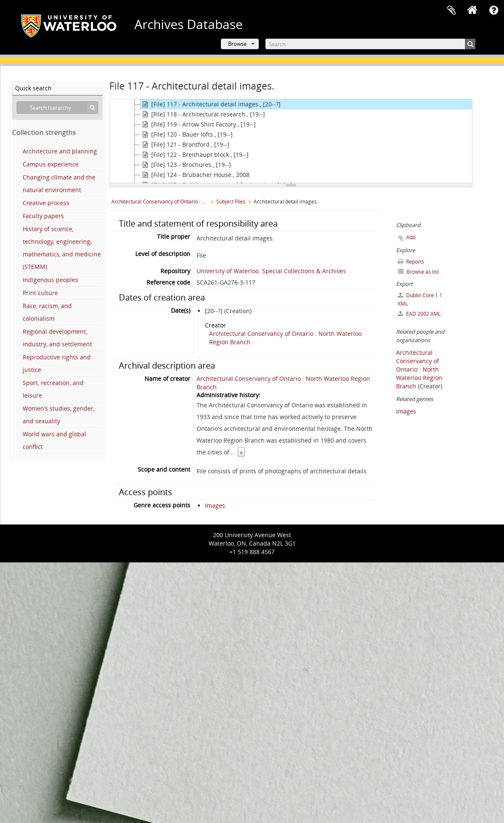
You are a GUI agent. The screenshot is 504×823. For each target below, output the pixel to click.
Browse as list (418, 272)
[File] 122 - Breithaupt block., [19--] (194, 155)
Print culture (40, 293)
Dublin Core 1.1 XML (420, 299)
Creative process (46, 203)
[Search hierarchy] (57, 108)
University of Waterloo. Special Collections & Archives (271, 271)
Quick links (493, 11)
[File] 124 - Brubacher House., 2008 (195, 175)
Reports (411, 262)
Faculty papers (43, 216)
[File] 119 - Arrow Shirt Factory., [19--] (198, 124)
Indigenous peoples (50, 280)
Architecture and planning (60, 151)
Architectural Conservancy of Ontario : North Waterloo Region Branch (419, 369)
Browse (237, 44)
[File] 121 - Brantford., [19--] (185, 145)
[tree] (291, 141)
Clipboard (451, 11)
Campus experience (51, 164)
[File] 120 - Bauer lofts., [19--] (186, 135)
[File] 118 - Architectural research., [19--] (203, 114)
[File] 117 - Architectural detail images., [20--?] (210, 104)
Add (411, 237)
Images (215, 505)
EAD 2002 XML (419, 314)
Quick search (33, 88)
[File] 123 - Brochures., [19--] (186, 165)
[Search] (370, 44)
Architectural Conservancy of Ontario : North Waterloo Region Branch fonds (161, 202)
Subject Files (231, 202)
